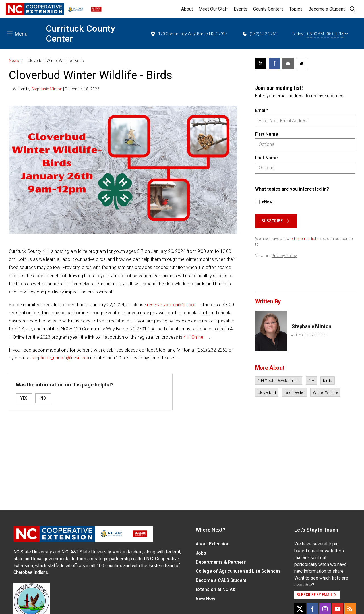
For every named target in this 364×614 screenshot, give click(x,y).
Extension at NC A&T (217, 589)
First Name (266, 134)
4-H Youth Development (279, 381)
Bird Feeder (294, 392)
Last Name (266, 158)
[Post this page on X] (261, 63)
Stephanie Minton (47, 89)
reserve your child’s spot (171, 305)
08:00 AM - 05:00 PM (327, 34)
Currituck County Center (80, 33)
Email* (262, 110)
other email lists (304, 239)
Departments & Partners (221, 562)
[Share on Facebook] (274, 63)
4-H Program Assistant (309, 335)
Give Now (205, 599)
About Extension (213, 544)
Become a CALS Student (221, 580)
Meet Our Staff (213, 9)
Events (241, 9)
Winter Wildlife (325, 392)
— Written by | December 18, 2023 (54, 89)
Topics (296, 9)
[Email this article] (288, 63)
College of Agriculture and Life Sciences (238, 571)
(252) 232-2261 (259, 34)
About (187, 9)
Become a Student (326, 9)
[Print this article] (302, 63)
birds (328, 381)
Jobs (201, 553)
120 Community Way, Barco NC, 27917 (189, 34)
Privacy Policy (284, 256)
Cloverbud (267, 392)
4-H (311, 381)
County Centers (268, 9)
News (14, 61)
